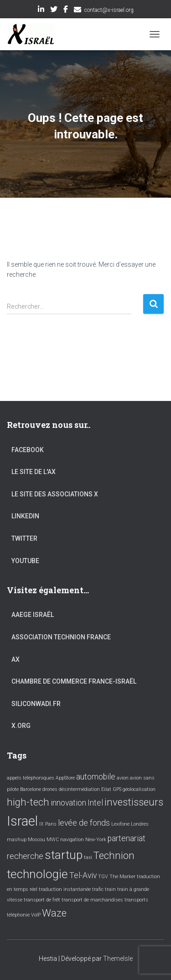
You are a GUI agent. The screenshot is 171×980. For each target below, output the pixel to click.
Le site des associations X (55, 494)
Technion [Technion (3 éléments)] (114, 855)
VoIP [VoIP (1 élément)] (36, 915)
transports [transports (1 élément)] (136, 900)
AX (16, 659)
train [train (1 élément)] (110, 889)
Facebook (66, 11)
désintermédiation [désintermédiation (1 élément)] (79, 789)
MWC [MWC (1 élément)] (53, 840)
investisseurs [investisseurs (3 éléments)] (134, 802)
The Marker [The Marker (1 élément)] (122, 877)
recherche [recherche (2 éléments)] (25, 856)
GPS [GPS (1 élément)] (117, 789)
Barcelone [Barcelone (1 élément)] (31, 789)
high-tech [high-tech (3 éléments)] (28, 802)
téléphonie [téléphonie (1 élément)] (18, 915)
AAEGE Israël (33, 615)
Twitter (54, 11)
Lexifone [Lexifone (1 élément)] (120, 824)
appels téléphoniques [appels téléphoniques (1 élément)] (31, 778)
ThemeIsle (118, 959)
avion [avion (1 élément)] (123, 778)
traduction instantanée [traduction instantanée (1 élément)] (65, 889)
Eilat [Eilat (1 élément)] (106, 789)
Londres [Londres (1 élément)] (140, 824)
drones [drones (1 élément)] (50, 789)
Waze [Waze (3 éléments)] (54, 913)
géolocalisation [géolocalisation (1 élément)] (139, 789)
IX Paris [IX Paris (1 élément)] (48, 824)
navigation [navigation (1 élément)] (72, 840)
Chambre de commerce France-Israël (74, 681)
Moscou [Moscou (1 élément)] (36, 840)
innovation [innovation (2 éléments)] (68, 803)
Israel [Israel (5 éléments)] (22, 821)
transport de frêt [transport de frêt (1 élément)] (42, 900)
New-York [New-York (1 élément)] (96, 840)
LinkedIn (41, 11)
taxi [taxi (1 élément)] (88, 857)
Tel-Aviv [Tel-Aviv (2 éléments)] (83, 875)
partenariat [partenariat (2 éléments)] (127, 838)
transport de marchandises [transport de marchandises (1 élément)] (92, 900)
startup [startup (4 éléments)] (64, 855)
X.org (21, 726)
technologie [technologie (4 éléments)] (37, 874)
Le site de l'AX (34, 472)
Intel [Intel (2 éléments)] (95, 803)
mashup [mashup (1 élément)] (17, 840)
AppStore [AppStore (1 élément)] (65, 778)
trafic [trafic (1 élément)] (98, 889)
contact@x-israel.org (109, 10)
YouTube (25, 561)
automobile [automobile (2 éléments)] (96, 777)
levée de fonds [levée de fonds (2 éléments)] (84, 823)
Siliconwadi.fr (36, 704)
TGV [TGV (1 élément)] (103, 877)
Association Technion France (61, 637)
